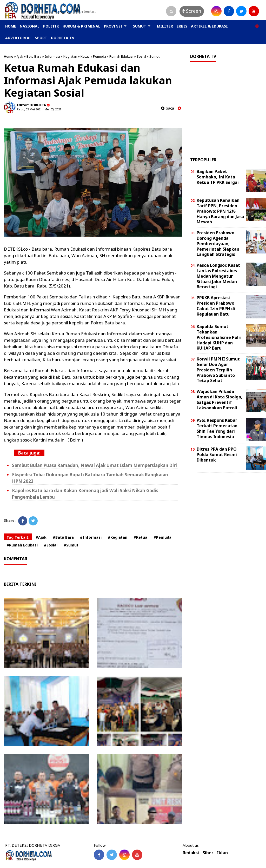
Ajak (20, 56)
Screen (192, 11)
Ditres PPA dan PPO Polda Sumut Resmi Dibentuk (217, 455)
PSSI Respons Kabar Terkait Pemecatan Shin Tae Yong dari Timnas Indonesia (217, 428)
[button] (257, 24)
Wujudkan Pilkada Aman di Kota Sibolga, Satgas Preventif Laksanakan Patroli (220, 399)
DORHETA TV (63, 38)
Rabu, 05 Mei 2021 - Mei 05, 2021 (39, 109)
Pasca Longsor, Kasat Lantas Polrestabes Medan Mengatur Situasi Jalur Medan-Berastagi (218, 276)
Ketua (85, 56)
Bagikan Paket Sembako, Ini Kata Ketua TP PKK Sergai (218, 177)
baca (168, 108)
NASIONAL (30, 26)
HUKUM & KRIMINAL (81, 26)
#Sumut (71, 545)
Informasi (52, 56)
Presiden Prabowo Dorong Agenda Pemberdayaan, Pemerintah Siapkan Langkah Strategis (218, 243)
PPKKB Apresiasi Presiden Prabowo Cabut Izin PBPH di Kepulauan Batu (216, 306)
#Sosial (51, 545)
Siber (208, 853)
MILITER (165, 26)
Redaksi (191, 853)
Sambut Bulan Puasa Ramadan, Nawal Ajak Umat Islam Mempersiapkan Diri (94, 465)
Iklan (222, 853)
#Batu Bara (63, 537)
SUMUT (140, 26)
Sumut (154, 56)
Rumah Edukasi (121, 56)
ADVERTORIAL (18, 38)
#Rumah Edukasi (22, 545)
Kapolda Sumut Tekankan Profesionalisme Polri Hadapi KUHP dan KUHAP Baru (219, 337)
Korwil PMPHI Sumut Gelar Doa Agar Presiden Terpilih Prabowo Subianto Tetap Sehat (218, 370)
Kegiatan (70, 56)
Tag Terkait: (18, 537)
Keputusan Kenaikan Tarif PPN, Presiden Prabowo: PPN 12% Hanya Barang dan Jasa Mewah (220, 211)
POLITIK (51, 26)
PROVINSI (113, 26)
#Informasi (91, 537)
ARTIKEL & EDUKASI (209, 26)
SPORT (41, 38)
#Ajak (41, 537)
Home (9, 56)
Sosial (141, 56)
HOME (11, 26)
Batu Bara (34, 56)
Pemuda (99, 56)
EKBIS (182, 26)
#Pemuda (162, 537)
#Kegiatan (118, 537)
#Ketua (140, 537)
